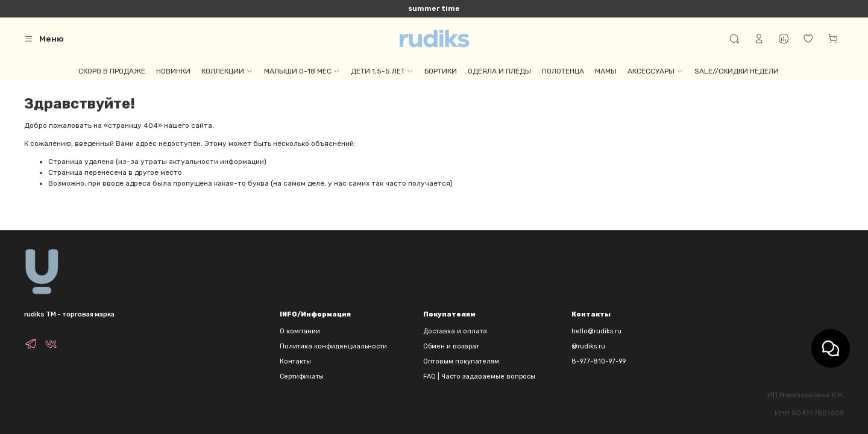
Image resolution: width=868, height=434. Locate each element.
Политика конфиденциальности (333, 346)
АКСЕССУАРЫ (655, 71)
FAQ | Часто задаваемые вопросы (479, 376)
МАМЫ (606, 71)
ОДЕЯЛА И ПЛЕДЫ (499, 71)
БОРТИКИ (441, 71)
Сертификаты (302, 376)
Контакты (295, 361)
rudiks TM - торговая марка (69, 314)
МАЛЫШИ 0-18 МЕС (302, 71)
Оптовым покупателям (461, 361)
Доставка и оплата (455, 331)
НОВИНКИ (173, 71)
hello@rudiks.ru (596, 331)
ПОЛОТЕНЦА (563, 71)
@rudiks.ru (588, 346)
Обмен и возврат (451, 346)
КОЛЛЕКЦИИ (227, 71)
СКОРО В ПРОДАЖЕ (112, 71)
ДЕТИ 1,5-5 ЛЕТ (382, 71)
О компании (300, 331)
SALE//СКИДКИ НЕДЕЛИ (737, 71)
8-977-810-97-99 (599, 361)
